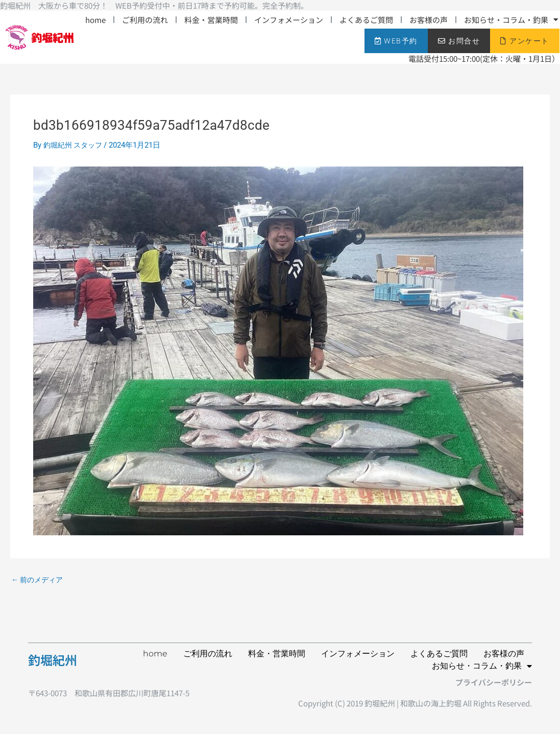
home (95, 20)
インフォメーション (289, 20)
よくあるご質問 (366, 20)
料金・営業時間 (211, 20)
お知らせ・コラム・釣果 (511, 20)
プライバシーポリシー (494, 682)
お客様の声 (429, 20)
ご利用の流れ (145, 20)
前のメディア (39, 580)
